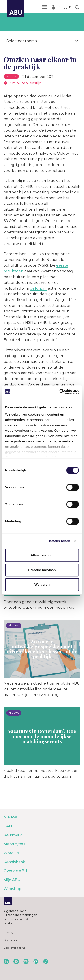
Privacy (9, 932)
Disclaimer (10, 940)
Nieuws (10, 817)
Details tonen (59, 541)
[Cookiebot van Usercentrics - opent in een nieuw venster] (60, 392)
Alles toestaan (42, 555)
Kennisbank (14, 862)
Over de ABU (15, 871)
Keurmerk (13, 835)
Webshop (12, 889)
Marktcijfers (14, 844)
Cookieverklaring (15, 948)
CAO (8, 826)
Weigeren (42, 584)
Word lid (11, 853)
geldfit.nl (38, 288)
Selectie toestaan (42, 570)
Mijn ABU (12, 880)
